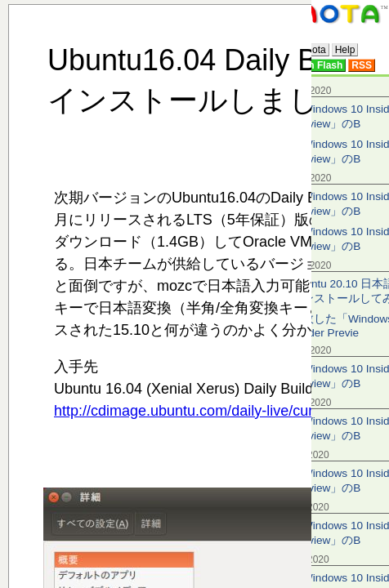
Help (345, 50)
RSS (362, 65)
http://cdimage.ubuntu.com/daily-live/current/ (198, 411)
